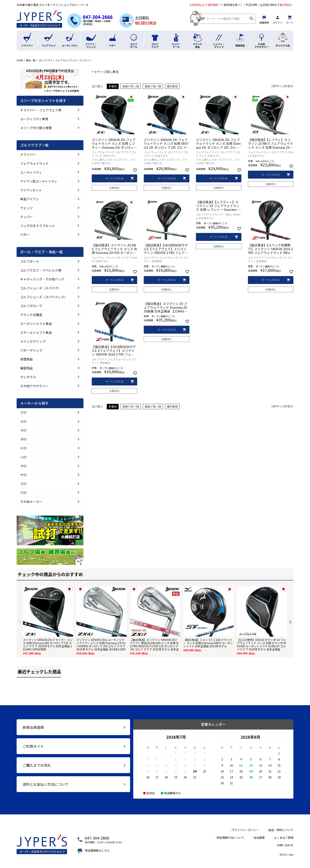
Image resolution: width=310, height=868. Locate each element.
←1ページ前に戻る (105, 72)
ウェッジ (26, 208)
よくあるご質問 (284, 838)
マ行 (23, 466)
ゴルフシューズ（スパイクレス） (44, 297)
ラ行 (23, 484)
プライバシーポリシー (245, 830)
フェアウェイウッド (66, 60)
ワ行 (23, 493)
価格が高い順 (153, 86)
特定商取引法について (231, 838)
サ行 (23, 430)
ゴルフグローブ (31, 306)
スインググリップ (33, 341)
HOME (20, 60)
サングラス (28, 377)
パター (25, 235)
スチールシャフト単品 (36, 332)
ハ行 (23, 457)
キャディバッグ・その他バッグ (42, 279)
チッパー (26, 217)
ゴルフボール (30, 261)
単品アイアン (29, 199)
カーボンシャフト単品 (36, 324)
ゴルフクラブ (45, 60)
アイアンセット (31, 190)
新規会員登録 (33, 727)
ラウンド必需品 (31, 315)
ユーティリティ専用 (34, 119)
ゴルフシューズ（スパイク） (41, 288)
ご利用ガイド (33, 746)
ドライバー (28, 154)
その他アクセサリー (34, 386)
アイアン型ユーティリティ (39, 181)
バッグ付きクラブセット (38, 226)
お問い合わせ (285, 845)
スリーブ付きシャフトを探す (43, 101)
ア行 (23, 413)
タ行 (23, 439)
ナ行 (23, 448)
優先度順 (172, 86)
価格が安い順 (131, 86)
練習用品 (26, 368)
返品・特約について (281, 830)
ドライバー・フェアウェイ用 (41, 110)
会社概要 (259, 838)
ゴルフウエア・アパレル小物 (41, 270)
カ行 (23, 421)
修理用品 (26, 359)
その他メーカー (31, 502)
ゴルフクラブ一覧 (34, 145)
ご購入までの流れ (37, 765)
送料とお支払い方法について (46, 784)
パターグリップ (31, 350)
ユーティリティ (31, 172)
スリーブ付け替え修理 (36, 128)
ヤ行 (23, 475)
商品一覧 (31, 60)
